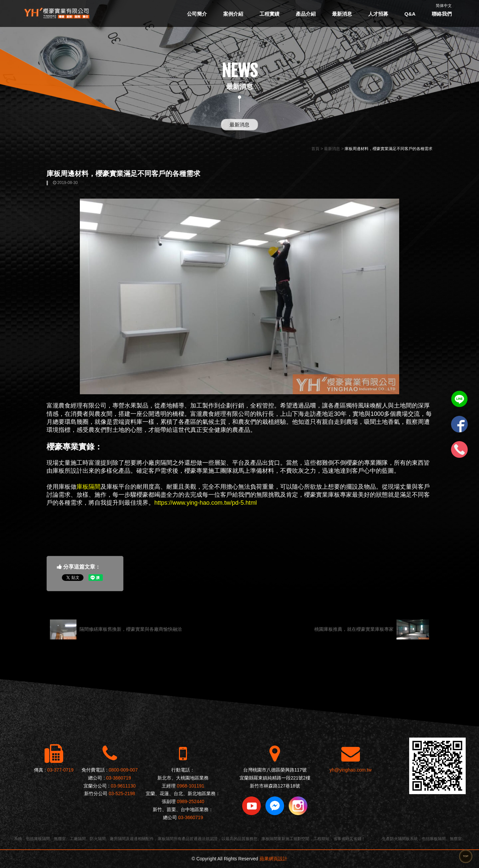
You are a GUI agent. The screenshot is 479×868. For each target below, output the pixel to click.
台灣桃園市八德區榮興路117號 (275, 770)
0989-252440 (191, 801)
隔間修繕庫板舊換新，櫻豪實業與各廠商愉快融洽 (116, 629)
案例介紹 (233, 14)
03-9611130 (123, 786)
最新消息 (342, 14)
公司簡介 (197, 14)
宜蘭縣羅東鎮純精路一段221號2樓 (275, 778)
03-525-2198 (122, 793)
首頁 (315, 149)
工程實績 (269, 14)
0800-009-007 (123, 770)
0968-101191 (191, 786)
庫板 (59, 471)
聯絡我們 (442, 14)
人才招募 (378, 14)
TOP (466, 856)
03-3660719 (119, 778)
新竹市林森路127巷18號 (275, 786)
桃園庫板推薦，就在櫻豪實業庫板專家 (372, 629)
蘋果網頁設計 (273, 859)
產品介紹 (306, 14)
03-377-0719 (60, 770)
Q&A (410, 14)
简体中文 (444, 6)
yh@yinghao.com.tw (351, 770)
